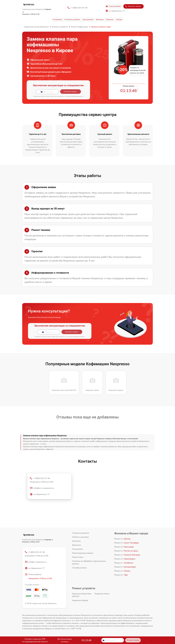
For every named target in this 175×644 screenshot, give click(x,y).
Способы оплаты (79, 568)
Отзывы (119, 19)
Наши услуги (78, 557)
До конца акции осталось (65, 640)
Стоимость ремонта (81, 533)
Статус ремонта (113, 6)
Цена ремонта (88, 19)
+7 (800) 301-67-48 (79, 8)
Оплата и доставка (80, 537)
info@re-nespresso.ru (36, 562)
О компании (57, 19)
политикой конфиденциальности (74, 96)
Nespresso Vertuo (102, 594)
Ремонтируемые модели (83, 553)
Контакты (110, 19)
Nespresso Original (80, 600)
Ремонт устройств (73, 19)
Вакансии (100, 19)
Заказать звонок (133, 6)
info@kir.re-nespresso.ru (42, 488)
